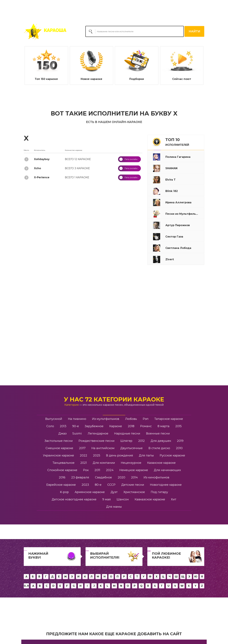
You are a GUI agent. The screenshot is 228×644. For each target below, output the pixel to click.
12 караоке (78, 159)
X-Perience (42, 177)
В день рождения (120, 455)
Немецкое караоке (134, 470)
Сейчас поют (182, 79)
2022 (84, 455)
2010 (179, 448)
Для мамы (114, 507)
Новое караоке (91, 79)
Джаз (62, 434)
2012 (141, 441)
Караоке (116, 426)
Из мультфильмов (106, 419)
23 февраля (80, 477)
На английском (103, 448)
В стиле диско (159, 448)
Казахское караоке (161, 463)
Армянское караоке (90, 492)
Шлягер (126, 441)
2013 (63, 426)
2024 (110, 470)
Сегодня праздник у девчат (189, 40)
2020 (121, 477)
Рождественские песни (97, 441)
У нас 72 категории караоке (114, 399)
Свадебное (103, 477)
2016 (62, 477)
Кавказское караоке (150, 499)
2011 (97, 470)
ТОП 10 (177, 142)
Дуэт (114, 492)
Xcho (37, 168)
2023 (85, 485)
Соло (50, 426)
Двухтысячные (131, 448)
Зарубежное (94, 426)
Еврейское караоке (61, 485)
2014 (134, 477)
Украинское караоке (58, 455)
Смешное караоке (59, 448)
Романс (146, 426)
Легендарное (98, 434)
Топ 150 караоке (46, 79)
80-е (98, 485)
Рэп (146, 419)
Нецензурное (131, 463)
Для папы (146, 455)
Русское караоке (172, 455)
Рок (86, 470)
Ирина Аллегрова (151, 40)
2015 (178, 426)
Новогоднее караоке (166, 485)
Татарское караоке (169, 419)
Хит (174, 499)
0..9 (26, 586)
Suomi (77, 434)
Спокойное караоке (62, 470)
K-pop (64, 492)
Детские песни (133, 485)
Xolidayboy (42, 159)
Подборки (137, 79)
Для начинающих (167, 470)
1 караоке (77, 177)
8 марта (164, 426)
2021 (84, 463)
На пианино (77, 419)
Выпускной (54, 419)
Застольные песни (59, 441)
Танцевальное (64, 463)
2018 (131, 426)
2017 (82, 448)
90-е (76, 426)
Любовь (131, 419)
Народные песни (127, 434)
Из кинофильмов (156, 477)
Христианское (134, 492)
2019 (180, 441)
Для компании (104, 463)
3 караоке (77, 168)
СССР (111, 485)
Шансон (123, 499)
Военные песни (158, 434)
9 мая (107, 499)
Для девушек (161, 441)
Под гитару (159, 492)
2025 (97, 455)
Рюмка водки (168, 40)
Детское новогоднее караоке (74, 499)
